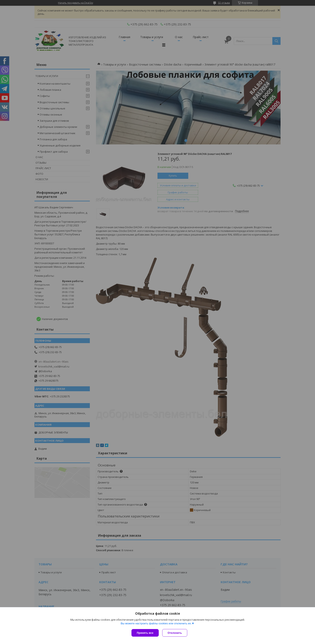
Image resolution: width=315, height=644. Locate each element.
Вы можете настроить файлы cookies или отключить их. (156, 624)
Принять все (145, 633)
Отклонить (175, 633)
